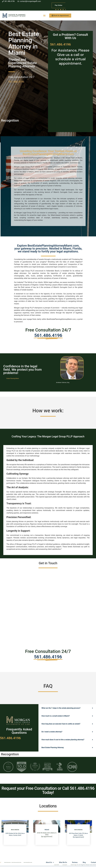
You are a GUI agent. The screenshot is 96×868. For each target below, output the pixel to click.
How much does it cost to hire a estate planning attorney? (63, 740)
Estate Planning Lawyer (7, 862)
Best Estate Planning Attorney (53, 748)
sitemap (74, 865)
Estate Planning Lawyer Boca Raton (16, 862)
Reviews (75, 862)
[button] (44, 16)
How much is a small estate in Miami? (56, 716)
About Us (50, 862)
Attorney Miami (17, 16)
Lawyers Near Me (57, 865)
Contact (93, 862)
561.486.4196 (16, 82)
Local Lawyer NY (65, 865)
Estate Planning (17, 15)
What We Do (63, 862)
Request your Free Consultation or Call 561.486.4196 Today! (48, 790)
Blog (84, 862)
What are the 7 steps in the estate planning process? (61, 708)
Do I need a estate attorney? (52, 732)
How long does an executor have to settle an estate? (61, 724)
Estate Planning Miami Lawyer (28, 862)
